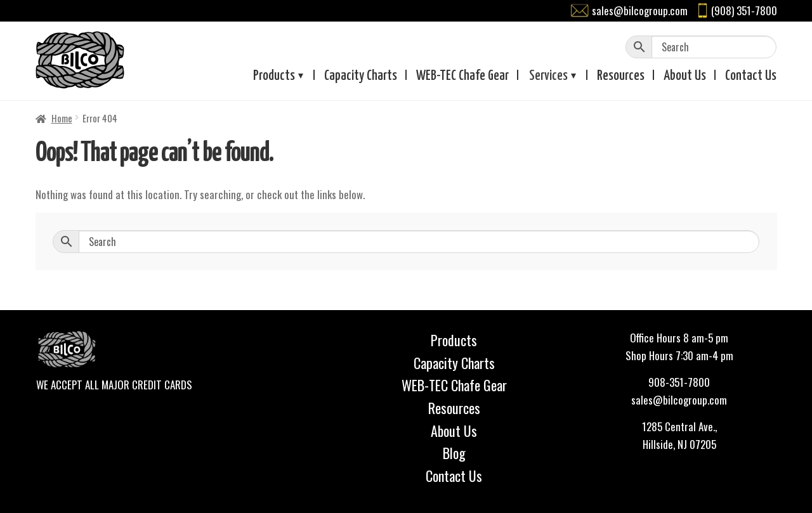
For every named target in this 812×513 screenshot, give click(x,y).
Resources (621, 76)
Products (274, 76)
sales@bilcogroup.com (640, 10)
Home (62, 118)
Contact (751, 76)
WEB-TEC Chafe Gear (454, 385)
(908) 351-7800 (744, 10)
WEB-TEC (462, 76)
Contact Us (454, 476)
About (685, 76)
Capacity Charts (361, 76)
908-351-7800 (679, 382)
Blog (454, 453)
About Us (454, 431)
